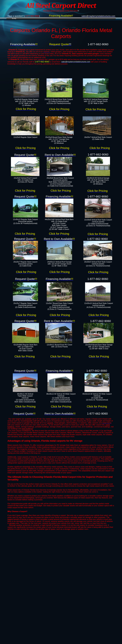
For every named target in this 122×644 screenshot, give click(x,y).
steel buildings (27, 429)
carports (50, 423)
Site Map (14, 18)
